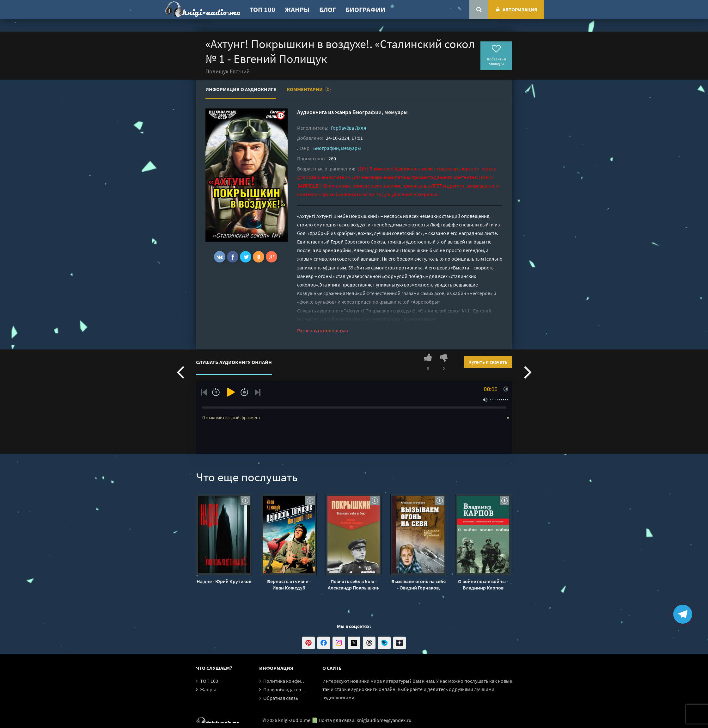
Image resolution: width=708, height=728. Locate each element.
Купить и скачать (488, 362)
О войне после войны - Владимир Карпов (483, 584)
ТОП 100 (262, 9)
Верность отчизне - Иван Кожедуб (289, 584)
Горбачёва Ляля (348, 128)
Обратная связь (281, 698)
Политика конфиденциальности (299, 681)
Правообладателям (285, 689)
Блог (328, 9)
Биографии (365, 9)
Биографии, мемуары (380, 112)
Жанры (297, 9)
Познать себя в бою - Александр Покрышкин (354, 584)
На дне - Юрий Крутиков (224, 581)
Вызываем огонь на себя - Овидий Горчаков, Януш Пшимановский (418, 584)
